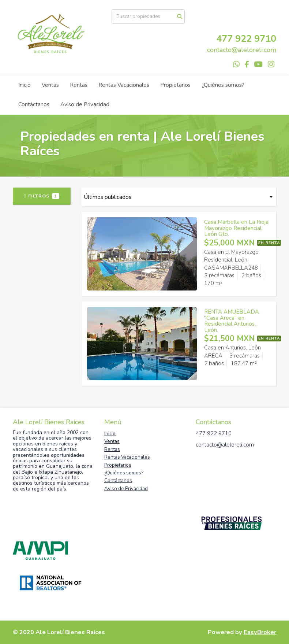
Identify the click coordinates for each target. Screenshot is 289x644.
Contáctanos (34, 104)
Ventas (50, 85)
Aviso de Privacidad (85, 104)
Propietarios (175, 85)
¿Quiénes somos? (223, 85)
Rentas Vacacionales (124, 85)
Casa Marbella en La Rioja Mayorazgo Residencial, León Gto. (236, 228)
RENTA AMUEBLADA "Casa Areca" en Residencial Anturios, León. (232, 321)
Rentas (79, 85)
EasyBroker (260, 632)
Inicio (25, 85)
